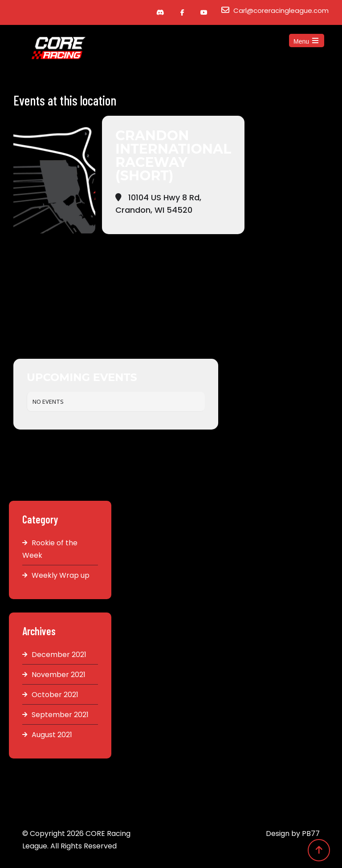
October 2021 (55, 695)
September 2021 (60, 715)
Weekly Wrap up (61, 575)
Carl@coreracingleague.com (281, 10)
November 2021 (59, 675)
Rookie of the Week (50, 549)
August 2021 (52, 735)
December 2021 (59, 655)
